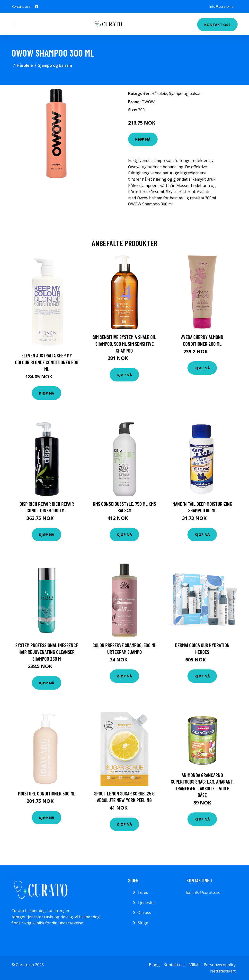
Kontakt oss (217, 25)
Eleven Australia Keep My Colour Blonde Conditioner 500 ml (47, 362)
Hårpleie (25, 65)
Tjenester (146, 903)
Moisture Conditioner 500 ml (47, 793)
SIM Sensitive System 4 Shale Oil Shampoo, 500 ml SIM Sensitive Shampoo (124, 344)
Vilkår (195, 965)
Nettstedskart (223, 971)
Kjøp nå (143, 139)
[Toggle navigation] (18, 24)
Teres (143, 892)
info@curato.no (222, 6)
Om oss (144, 912)
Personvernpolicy (220, 965)
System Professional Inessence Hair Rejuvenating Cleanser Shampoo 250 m (47, 652)
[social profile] (37, 7)
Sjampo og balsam (55, 65)
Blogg (143, 923)
